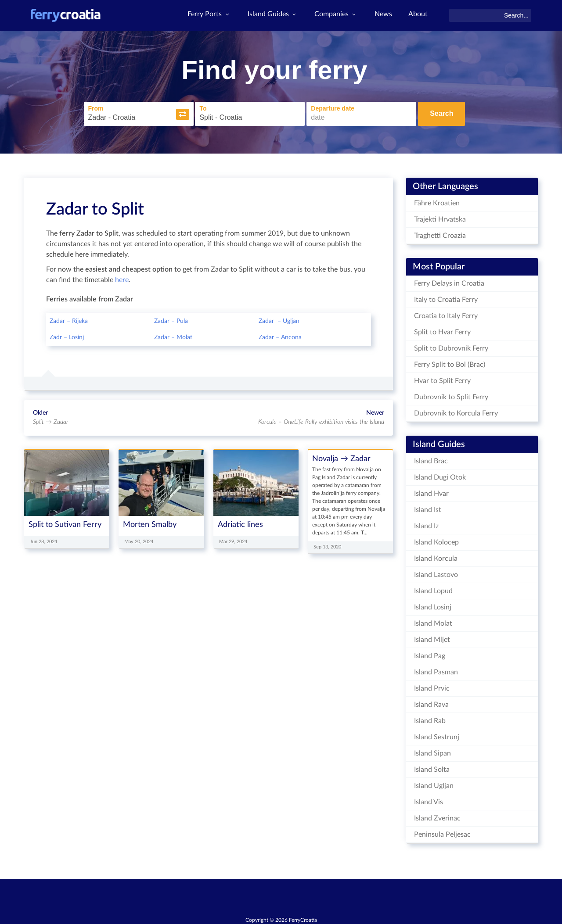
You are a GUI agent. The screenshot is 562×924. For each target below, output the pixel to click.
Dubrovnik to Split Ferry (451, 395)
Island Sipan (432, 751)
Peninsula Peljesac (442, 832)
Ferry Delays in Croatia (449, 281)
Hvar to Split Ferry (442, 379)
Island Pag (430, 654)
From (85, 107)
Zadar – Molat (173, 336)
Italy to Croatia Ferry (446, 297)
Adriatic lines (240, 522)
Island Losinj (433, 605)
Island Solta (432, 767)
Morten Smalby (150, 522)
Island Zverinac (437, 816)
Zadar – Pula (171, 319)
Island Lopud (433, 589)
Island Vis (429, 800)
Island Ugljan (434, 784)
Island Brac (431, 459)
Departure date (322, 107)
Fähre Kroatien (437, 201)
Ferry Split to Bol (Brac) (450, 362)
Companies (333, 15)
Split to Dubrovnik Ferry (451, 346)
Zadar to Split (95, 207)
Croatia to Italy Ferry (446, 314)
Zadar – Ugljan (279, 319)
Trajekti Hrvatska (440, 217)
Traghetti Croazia (440, 233)
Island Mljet (432, 637)
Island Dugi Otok (440, 475)
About (418, 15)
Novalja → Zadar (341, 457)
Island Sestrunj (437, 735)
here (122, 278)
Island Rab (430, 719)
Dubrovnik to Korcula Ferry (456, 411)
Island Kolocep (436, 540)
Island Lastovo (436, 573)
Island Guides (269, 15)
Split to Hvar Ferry (442, 330)
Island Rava (431, 702)
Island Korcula (436, 556)
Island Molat (433, 621)
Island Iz (426, 524)
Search (441, 113)
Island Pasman (436, 670)
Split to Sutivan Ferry (65, 522)
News (382, 15)
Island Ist (428, 508)
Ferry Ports (205, 15)
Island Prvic (432, 686)
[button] (172, 113)
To (193, 107)
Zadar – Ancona (280, 336)
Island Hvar (431, 491)
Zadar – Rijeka (69, 319)
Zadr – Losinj (67, 336)
